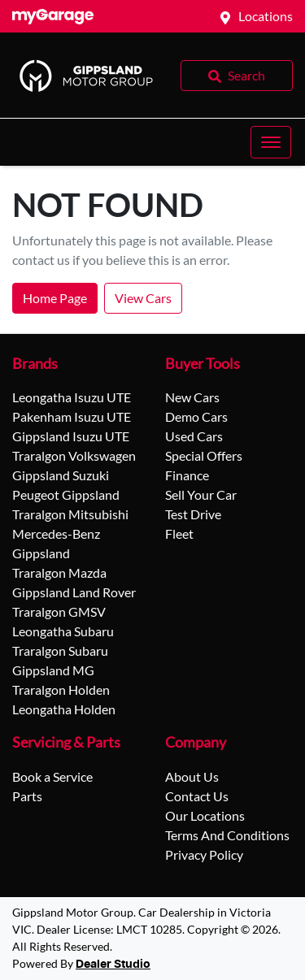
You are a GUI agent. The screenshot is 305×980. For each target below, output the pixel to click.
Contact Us (197, 796)
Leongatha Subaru (63, 631)
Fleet (179, 533)
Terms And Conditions (227, 835)
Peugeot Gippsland (66, 494)
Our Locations (205, 815)
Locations (266, 16)
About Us (192, 776)
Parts (27, 796)
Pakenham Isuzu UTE (72, 416)
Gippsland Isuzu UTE (71, 436)
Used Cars (194, 436)
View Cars (143, 298)
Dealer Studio (113, 965)
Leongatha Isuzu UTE (72, 397)
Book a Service (52, 776)
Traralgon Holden (61, 689)
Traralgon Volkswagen (74, 455)
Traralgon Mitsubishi (70, 514)
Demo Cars (196, 416)
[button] (271, 142)
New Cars (192, 397)
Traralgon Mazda (59, 572)
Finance (187, 475)
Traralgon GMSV (59, 611)
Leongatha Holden (64, 709)
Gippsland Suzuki (61, 475)
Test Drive (193, 514)
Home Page (55, 298)
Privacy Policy (204, 854)
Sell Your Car (201, 494)
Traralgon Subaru (60, 650)
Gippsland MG (53, 670)
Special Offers (204, 455)
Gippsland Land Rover (74, 592)
